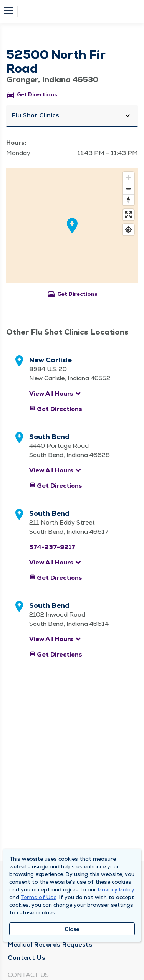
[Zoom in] (128, 177)
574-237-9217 (52, 547)
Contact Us (26, 958)
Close (72, 929)
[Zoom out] (128, 189)
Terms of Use (39, 897)
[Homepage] (77, 12)
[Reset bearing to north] (128, 200)
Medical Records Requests (50, 945)
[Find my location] (128, 230)
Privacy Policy (116, 889)
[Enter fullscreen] (128, 215)
